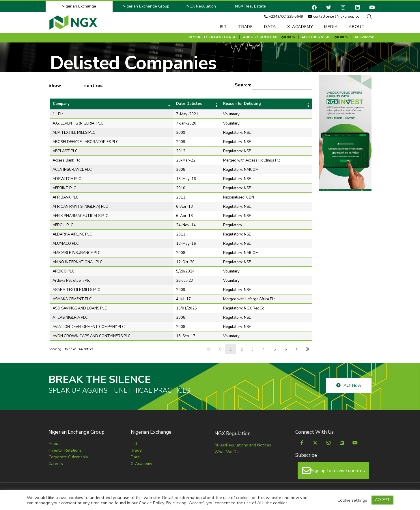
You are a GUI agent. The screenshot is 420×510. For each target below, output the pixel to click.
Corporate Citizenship (68, 457)
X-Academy (300, 27)
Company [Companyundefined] (61, 104)
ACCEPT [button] (382, 500)
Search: (273, 85)
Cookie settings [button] (352, 500)
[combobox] (75, 86)
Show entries (76, 86)
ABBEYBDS (341, 37)
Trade (246, 27)
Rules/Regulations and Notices (243, 445)
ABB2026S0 (283, 37)
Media (331, 27)
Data (270, 27)
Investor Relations (65, 450)
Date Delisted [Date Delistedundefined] (189, 104)
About (356, 27)
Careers (56, 464)
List (222, 27)
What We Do (227, 452)
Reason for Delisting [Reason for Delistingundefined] (242, 104)
